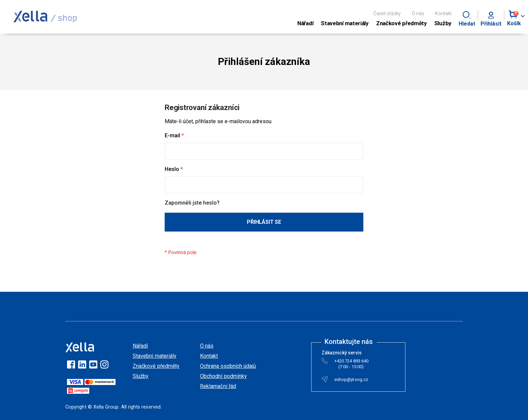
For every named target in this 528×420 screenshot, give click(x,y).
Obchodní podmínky (223, 376)
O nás (418, 13)
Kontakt (443, 13)
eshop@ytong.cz (351, 381)
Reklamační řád (218, 386)
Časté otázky (387, 13)
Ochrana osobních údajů (228, 366)
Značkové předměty (156, 366)
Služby (141, 376)
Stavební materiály (155, 356)
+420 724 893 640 (351, 362)
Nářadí (140, 346)
